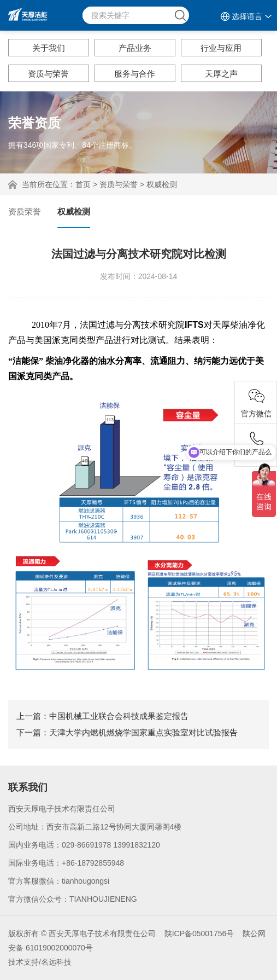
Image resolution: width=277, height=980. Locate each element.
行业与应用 (221, 48)
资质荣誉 (25, 211)
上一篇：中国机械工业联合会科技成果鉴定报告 (102, 716)
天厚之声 (221, 74)
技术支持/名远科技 (40, 962)
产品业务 (135, 48)
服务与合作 (135, 74)
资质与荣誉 (48, 74)
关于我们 (49, 48)
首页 (83, 184)
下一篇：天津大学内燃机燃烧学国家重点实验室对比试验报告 (127, 732)
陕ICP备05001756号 (199, 933)
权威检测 (162, 184)
